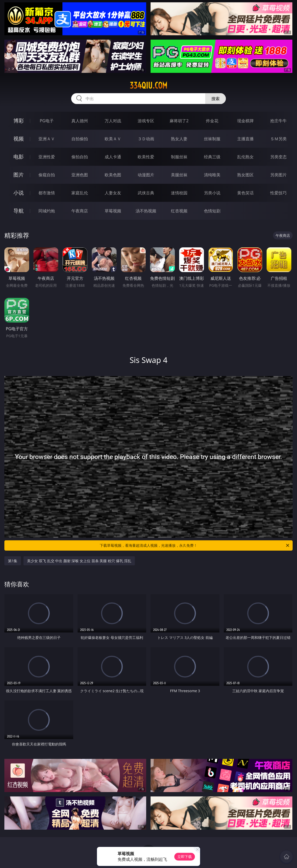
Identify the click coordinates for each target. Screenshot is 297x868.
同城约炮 (47, 211)
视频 (19, 139)
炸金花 (212, 121)
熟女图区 (245, 175)
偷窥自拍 (47, 175)
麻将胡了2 (179, 121)
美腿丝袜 (179, 175)
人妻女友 (113, 193)
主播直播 (245, 139)
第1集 (13, 561)
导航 (19, 211)
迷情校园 (179, 193)
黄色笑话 (245, 193)
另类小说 (212, 193)
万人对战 (113, 121)
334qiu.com (148, 85)
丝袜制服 (212, 139)
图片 (19, 175)
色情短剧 (212, 211)
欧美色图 (113, 175)
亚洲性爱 (47, 157)
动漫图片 (146, 175)
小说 (19, 193)
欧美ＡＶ (113, 139)
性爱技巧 (278, 193)
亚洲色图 (80, 175)
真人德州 (80, 121)
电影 (19, 157)
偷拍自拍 (80, 157)
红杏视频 (179, 211)
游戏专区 (146, 121)
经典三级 (212, 157)
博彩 (19, 121)
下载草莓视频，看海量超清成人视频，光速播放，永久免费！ (195, 545)
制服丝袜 (179, 157)
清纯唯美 (212, 175)
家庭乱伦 (80, 193)
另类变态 (278, 157)
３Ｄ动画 (146, 139)
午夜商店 (80, 211)
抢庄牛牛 (278, 121)
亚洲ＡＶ (47, 139)
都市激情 (47, 193)
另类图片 (278, 175)
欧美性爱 (146, 157)
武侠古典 (146, 193)
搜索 (216, 99)
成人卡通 (113, 157)
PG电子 (47, 121)
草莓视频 (113, 211)
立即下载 (185, 857)
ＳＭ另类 (278, 139)
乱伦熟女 (245, 157)
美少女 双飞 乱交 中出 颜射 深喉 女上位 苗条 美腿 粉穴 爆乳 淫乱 (79, 561)
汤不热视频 (146, 211)
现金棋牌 (245, 121)
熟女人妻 (179, 139)
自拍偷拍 (80, 139)
